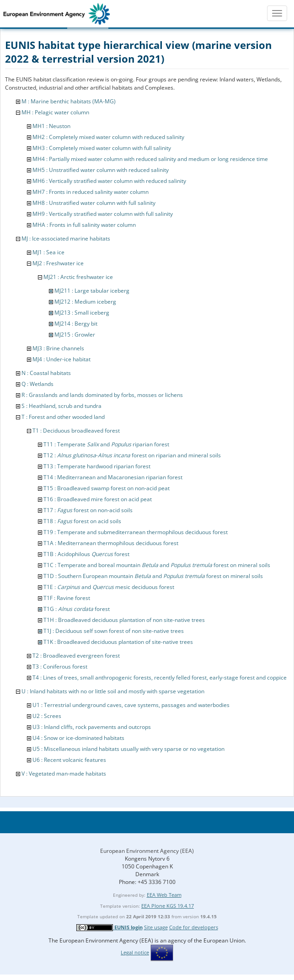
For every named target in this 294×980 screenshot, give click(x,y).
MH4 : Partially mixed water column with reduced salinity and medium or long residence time (150, 159)
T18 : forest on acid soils (82, 521)
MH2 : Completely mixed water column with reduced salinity (108, 137)
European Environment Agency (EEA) (147, 851)
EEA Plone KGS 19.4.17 (168, 906)
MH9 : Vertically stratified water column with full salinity (103, 214)
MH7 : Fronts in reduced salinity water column (91, 192)
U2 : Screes (47, 716)
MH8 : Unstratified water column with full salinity (94, 203)
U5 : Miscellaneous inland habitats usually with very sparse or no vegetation (128, 749)
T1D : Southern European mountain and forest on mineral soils (153, 576)
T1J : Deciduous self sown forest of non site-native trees (114, 631)
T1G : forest (77, 609)
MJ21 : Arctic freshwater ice (78, 277)
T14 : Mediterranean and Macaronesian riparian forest (113, 477)
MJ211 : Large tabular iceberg (92, 291)
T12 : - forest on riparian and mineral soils (132, 455)
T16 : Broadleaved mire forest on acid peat (98, 499)
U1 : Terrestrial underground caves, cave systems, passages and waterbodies (131, 705)
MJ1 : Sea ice (48, 252)
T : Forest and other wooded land (63, 417)
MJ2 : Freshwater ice (58, 263)
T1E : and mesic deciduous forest (109, 587)
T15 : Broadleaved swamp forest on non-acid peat (107, 488)
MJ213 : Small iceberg (82, 313)
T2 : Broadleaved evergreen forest (76, 656)
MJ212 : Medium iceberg (85, 302)
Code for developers (194, 927)
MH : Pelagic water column (55, 112)
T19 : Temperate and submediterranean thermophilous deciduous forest (136, 532)
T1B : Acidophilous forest (86, 554)
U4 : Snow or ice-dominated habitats (78, 738)
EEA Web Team (164, 895)
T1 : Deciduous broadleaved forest (76, 431)
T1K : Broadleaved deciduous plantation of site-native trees (118, 642)
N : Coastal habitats (46, 373)
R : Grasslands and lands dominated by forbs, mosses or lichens (102, 395)
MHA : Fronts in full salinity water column (84, 225)
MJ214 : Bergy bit (76, 324)
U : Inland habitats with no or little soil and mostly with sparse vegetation (113, 691)
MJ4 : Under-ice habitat (61, 359)
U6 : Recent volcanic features (69, 760)
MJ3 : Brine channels (58, 348)
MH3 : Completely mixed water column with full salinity (102, 148)
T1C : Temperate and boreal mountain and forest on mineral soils (157, 565)
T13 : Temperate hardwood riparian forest (97, 466)
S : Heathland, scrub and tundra (61, 406)
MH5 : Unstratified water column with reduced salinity (101, 170)
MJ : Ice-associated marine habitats (66, 238)
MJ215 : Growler (75, 335)
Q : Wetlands (37, 384)
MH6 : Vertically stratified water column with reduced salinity (109, 181)
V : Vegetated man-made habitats (64, 774)
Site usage (156, 927)
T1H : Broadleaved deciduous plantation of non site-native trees (124, 620)
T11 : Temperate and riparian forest (106, 444)
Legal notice (135, 952)
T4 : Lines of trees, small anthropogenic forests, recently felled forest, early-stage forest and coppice (160, 677)
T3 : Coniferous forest (60, 667)
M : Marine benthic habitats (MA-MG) (69, 101)
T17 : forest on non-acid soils (88, 510)
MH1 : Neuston (51, 126)
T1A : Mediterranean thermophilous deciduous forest (111, 543)
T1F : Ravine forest (67, 598)
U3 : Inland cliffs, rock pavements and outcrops (92, 727)
